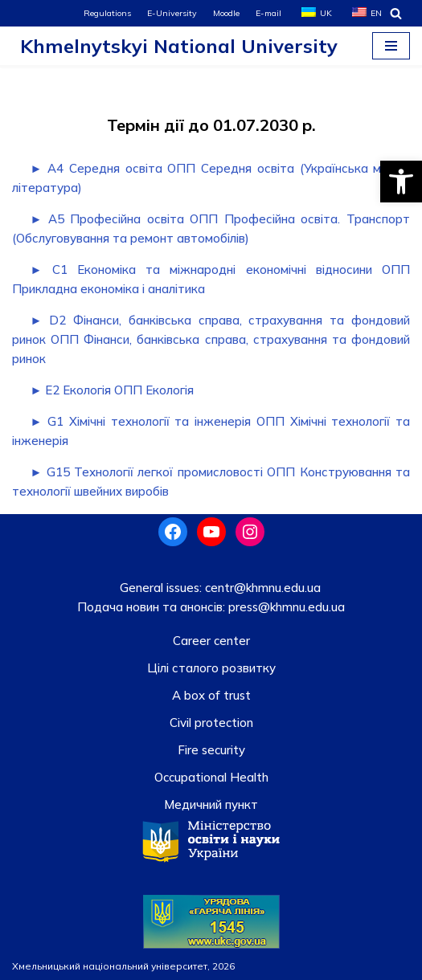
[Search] (396, 13)
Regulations (107, 13)
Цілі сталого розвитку (211, 668)
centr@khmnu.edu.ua (261, 588)
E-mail (268, 13)
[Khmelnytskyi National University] (175, 46)
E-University (172, 13)
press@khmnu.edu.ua (285, 607)
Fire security (211, 750)
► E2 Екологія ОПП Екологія (113, 390)
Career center (211, 641)
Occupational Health (211, 777)
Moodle (226, 13)
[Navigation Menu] (391, 46)
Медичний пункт (211, 804)
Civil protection (211, 723)
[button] (401, 182)
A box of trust (211, 695)
